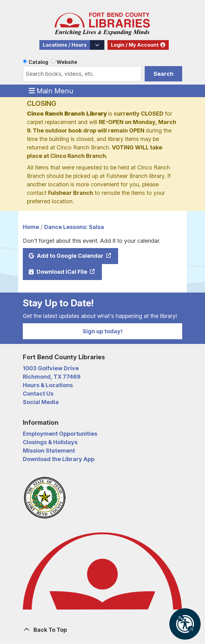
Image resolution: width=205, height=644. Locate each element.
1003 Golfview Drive (51, 368)
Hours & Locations (48, 385)
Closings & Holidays (50, 442)
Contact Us (38, 394)
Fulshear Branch (71, 193)
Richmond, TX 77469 (52, 377)
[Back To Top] (102, 630)
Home (31, 227)
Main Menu (51, 91)
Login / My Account (135, 45)
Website (67, 62)
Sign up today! (102, 331)
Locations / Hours (65, 45)
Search (163, 74)
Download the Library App (59, 459)
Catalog (38, 62)
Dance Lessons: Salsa (74, 227)
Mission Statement (49, 451)
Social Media (41, 402)
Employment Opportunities (60, 434)
